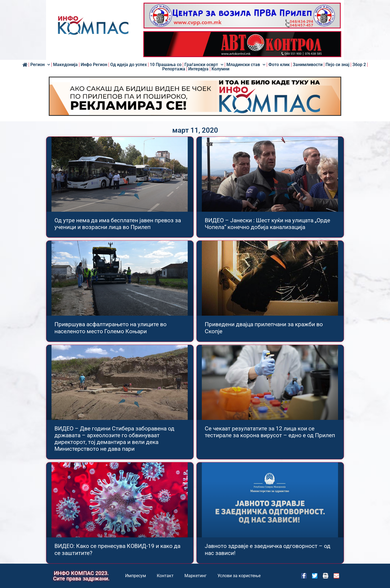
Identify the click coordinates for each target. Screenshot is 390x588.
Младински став (246, 65)
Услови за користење (239, 576)
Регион (40, 65)
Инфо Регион (94, 65)
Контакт (165, 576)
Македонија (65, 65)
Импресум (136, 576)
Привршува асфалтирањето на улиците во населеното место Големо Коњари (110, 328)
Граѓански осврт (204, 65)
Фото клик (279, 65)
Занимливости (308, 65)
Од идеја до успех (129, 65)
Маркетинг (196, 576)
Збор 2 (359, 65)
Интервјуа (198, 69)
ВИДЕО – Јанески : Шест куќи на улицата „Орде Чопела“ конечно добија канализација (267, 224)
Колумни (220, 69)
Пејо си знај (337, 65)
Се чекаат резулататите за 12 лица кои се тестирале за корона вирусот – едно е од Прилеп (270, 432)
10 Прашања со (166, 65)
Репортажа (174, 69)
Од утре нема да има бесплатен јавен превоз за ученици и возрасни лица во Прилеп (118, 224)
